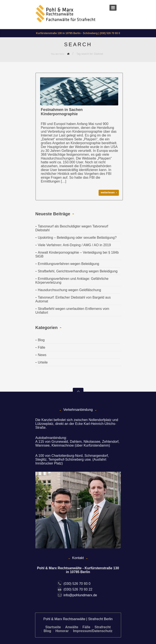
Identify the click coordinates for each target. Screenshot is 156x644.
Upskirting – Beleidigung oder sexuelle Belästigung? (77, 238)
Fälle (42, 347)
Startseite (53, 627)
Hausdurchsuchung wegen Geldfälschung (69, 290)
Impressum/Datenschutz (93, 631)
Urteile (43, 362)
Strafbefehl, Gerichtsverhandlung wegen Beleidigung (78, 271)
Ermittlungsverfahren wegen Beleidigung (68, 264)
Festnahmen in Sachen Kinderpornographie (62, 112)
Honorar (62, 631)
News (42, 355)
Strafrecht (103, 627)
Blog (41, 340)
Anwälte (72, 627)
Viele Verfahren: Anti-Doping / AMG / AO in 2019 (74, 245)
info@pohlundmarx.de (77, 595)
